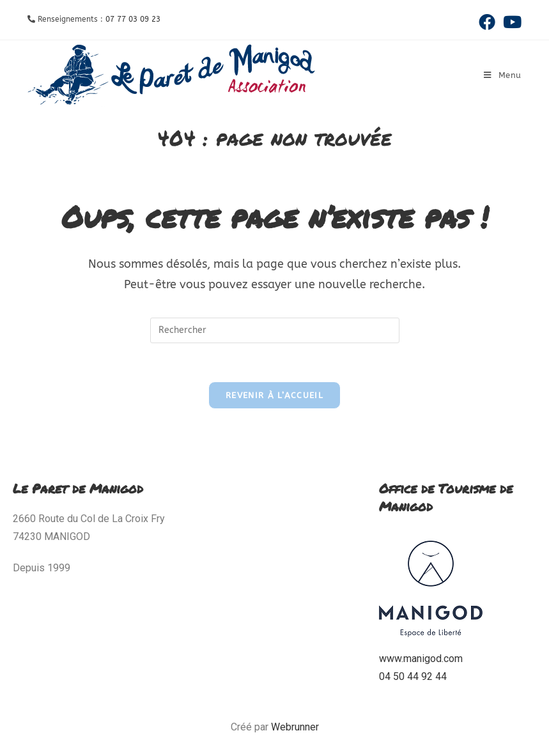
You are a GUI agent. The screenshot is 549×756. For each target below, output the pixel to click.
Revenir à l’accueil (274, 395)
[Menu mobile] (503, 75)
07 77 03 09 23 (133, 19)
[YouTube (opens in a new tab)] (510, 22)
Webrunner (295, 727)
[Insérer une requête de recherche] (275, 330)
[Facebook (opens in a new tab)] (487, 22)
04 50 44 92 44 (413, 676)
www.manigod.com (421, 659)
